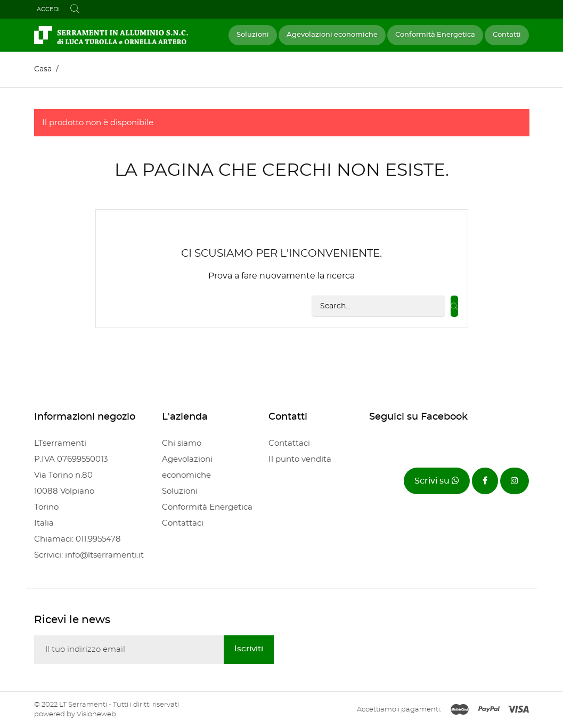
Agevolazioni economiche (332, 35)
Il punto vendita (300, 459)
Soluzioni (253, 35)
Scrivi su (437, 481)
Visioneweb (96, 714)
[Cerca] (378, 306)
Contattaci (183, 523)
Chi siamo (182, 443)
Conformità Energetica (435, 35)
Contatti (507, 35)
